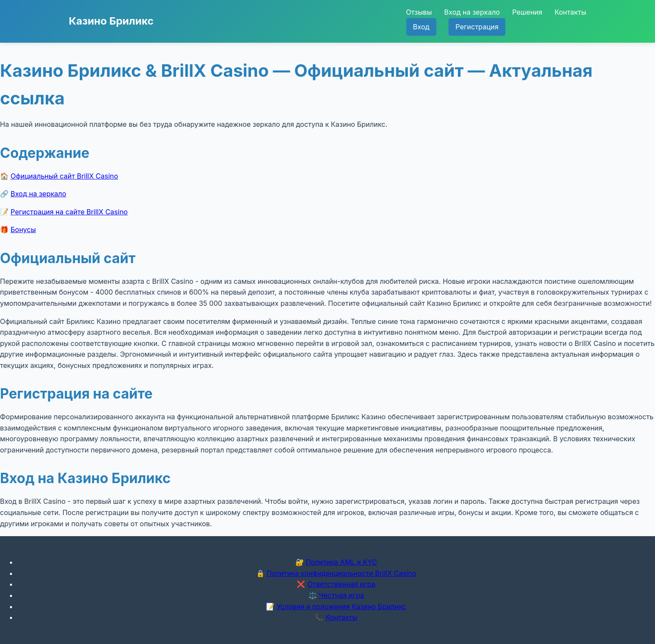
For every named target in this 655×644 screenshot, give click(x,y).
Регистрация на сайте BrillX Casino (69, 212)
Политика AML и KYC (341, 562)
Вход (421, 27)
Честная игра (341, 595)
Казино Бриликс (111, 21)
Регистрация (477, 27)
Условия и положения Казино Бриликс (341, 606)
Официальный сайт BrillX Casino (64, 176)
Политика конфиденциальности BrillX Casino (341, 573)
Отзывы (419, 12)
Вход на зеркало (472, 12)
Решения (527, 12)
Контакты (570, 12)
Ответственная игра (342, 584)
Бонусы (24, 229)
